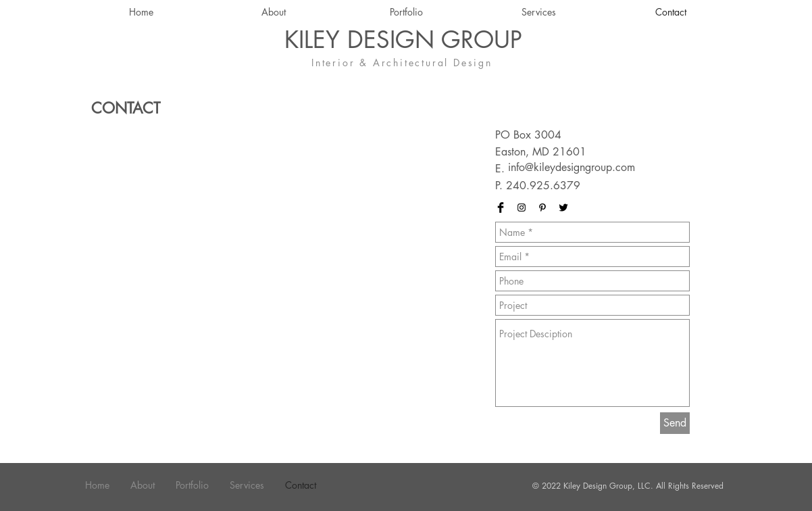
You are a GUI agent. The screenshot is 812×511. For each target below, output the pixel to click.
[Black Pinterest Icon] (542, 208)
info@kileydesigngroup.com (572, 167)
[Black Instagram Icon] (522, 208)
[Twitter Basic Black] (563, 208)
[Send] (675, 423)
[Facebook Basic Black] (501, 208)
